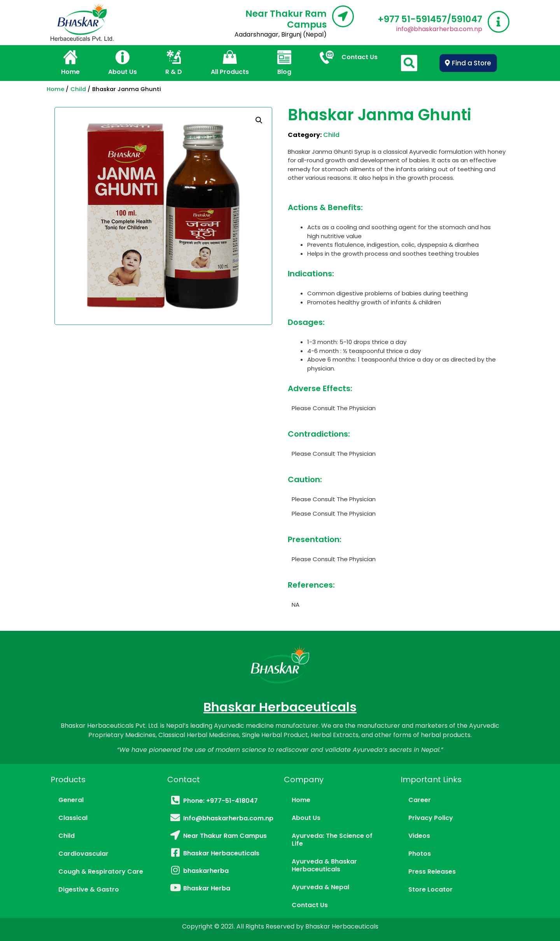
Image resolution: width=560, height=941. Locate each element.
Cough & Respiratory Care (101, 872)
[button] (468, 63)
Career (420, 800)
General (71, 800)
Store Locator (430, 889)
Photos (420, 854)
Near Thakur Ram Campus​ (286, 19)
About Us (306, 818)
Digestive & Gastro (89, 889)
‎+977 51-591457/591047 (430, 19)
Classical (73, 818)
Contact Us (310, 905)
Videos (419, 836)
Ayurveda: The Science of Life (332, 840)
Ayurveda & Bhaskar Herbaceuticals (324, 865)
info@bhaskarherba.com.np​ (439, 29)
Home (55, 89)
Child (78, 89)
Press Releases (432, 872)
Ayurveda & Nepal (320, 887)
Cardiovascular (83, 854)
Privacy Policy (431, 818)
